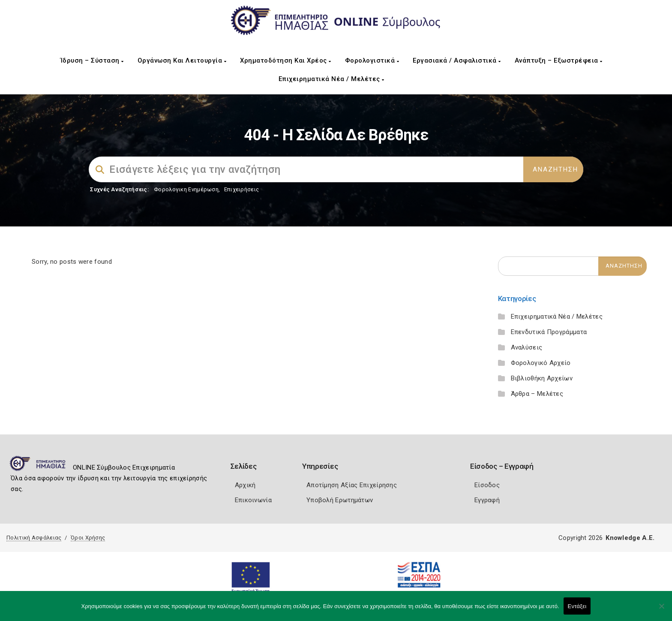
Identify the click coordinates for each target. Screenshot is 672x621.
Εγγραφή (487, 500)
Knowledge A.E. (630, 538)
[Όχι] (661, 610)
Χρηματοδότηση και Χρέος (286, 60)
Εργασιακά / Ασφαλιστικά (457, 60)
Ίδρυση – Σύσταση (92, 60)
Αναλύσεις (527, 347)
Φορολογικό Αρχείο (541, 363)
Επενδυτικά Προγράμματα (549, 332)
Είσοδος (487, 485)
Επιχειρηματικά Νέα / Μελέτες (331, 79)
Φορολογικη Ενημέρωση (186, 189)
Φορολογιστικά (372, 60)
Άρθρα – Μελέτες (537, 394)
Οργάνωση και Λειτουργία (182, 60)
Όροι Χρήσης (88, 538)
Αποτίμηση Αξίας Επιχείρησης (352, 485)
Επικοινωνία (253, 500)
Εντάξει (577, 606)
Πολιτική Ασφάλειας (34, 538)
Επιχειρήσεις (242, 189)
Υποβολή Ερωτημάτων (340, 500)
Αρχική (245, 485)
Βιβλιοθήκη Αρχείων (542, 378)
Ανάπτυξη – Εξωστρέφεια (559, 60)
